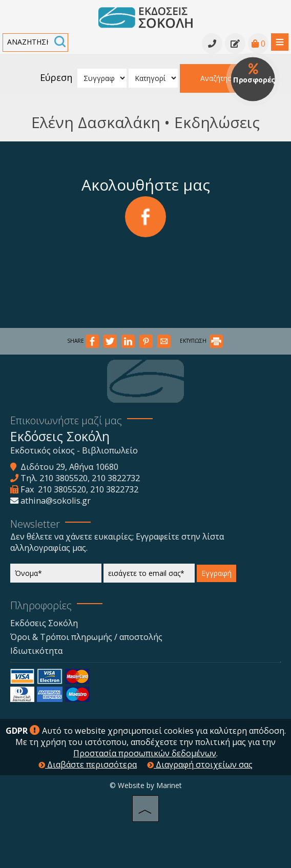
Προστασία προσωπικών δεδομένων (145, 753)
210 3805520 (64, 478)
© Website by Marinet (146, 785)
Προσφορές (254, 74)
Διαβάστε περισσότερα (88, 764)
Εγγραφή (216, 573)
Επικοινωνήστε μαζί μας (66, 420)
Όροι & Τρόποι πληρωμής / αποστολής (86, 637)
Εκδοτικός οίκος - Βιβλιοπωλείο (74, 450)
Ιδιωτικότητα (36, 651)
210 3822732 (116, 478)
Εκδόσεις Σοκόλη (44, 623)
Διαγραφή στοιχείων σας (200, 764)
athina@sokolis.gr (56, 501)
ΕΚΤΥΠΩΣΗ (201, 341)
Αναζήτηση (218, 78)
